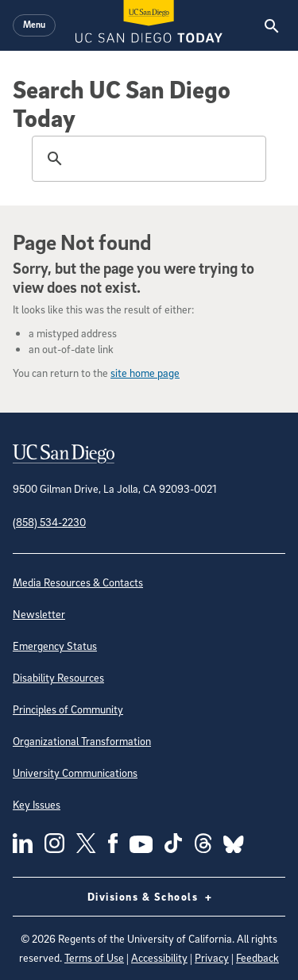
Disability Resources (58, 677)
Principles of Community (68, 709)
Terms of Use (94, 957)
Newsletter (39, 614)
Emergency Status (55, 646)
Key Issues (37, 804)
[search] (147, 159)
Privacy (212, 957)
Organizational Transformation (82, 741)
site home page (145, 373)
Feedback (257, 957)
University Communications (75, 772)
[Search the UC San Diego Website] (271, 25)
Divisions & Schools (149, 897)
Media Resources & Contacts (78, 582)
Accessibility (159, 957)
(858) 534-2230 (49, 522)
